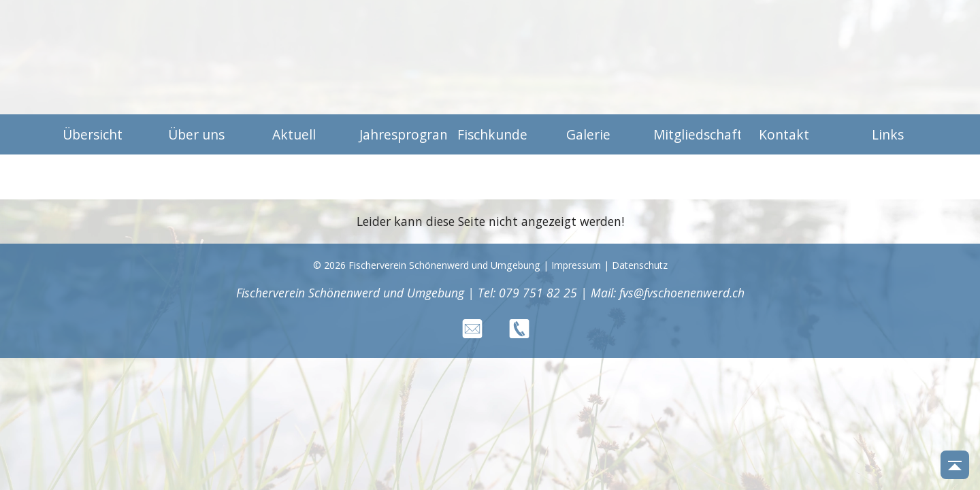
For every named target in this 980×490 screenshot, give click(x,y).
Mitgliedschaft (691, 134)
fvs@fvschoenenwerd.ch (682, 293)
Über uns (196, 134)
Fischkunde (492, 134)
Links (888, 134)
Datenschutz (640, 265)
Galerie (588, 134)
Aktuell (294, 134)
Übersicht (93, 134)
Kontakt (784, 134)
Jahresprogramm (397, 134)
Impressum (576, 265)
